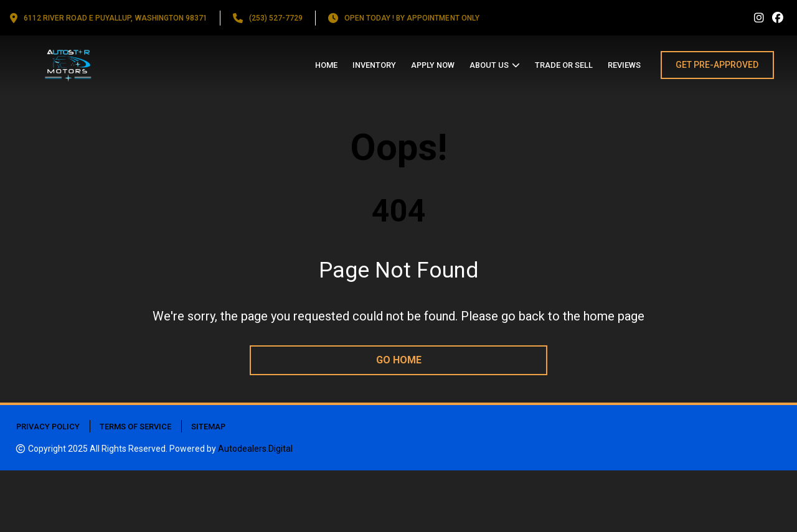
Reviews (624, 65)
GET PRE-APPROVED (717, 65)
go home (399, 360)
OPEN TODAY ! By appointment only (412, 18)
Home (326, 65)
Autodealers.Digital (255, 449)
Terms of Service (135, 427)
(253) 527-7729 (276, 18)
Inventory (374, 65)
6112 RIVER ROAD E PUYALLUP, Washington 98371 (116, 18)
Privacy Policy (48, 427)
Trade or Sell (564, 65)
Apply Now (433, 65)
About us (489, 65)
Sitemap (208, 427)
